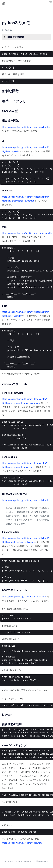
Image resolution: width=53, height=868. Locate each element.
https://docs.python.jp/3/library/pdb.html (22, 843)
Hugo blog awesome (40, 861)
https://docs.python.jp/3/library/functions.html (25, 127)
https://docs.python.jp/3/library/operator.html (24, 597)
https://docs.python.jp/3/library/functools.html (25, 500)
